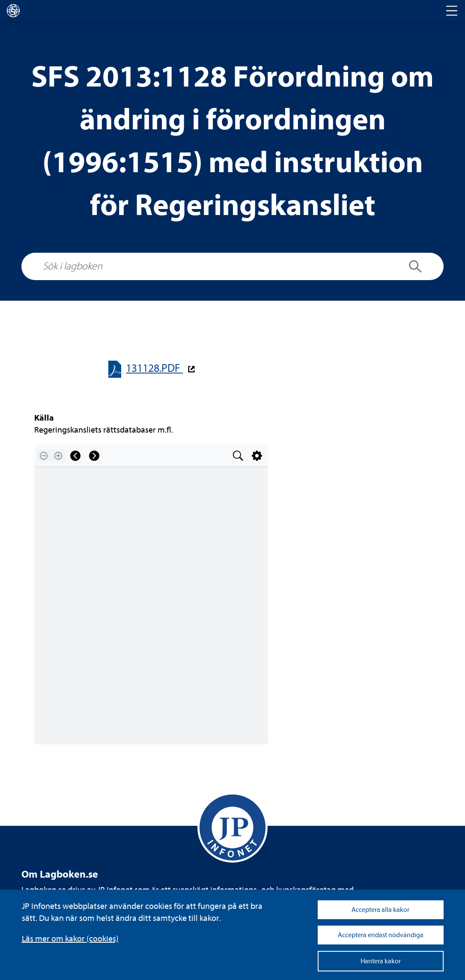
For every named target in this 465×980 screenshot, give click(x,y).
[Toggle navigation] (452, 11)
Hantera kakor (381, 961)
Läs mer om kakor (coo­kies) (70, 939)
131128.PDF (154, 368)
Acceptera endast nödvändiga (381, 935)
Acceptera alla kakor (380, 910)
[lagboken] (13, 11)
